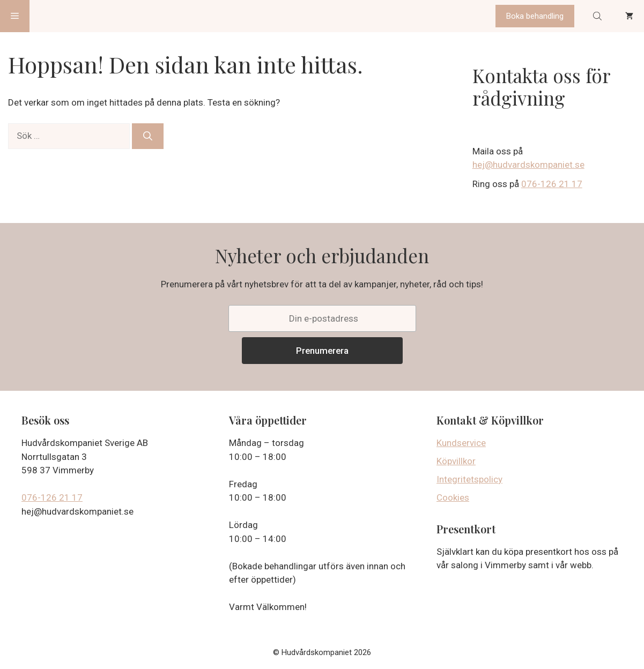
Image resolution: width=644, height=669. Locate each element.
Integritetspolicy (469, 479)
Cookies (453, 497)
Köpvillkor (456, 461)
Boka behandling (535, 16)
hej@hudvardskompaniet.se (528, 165)
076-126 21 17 (552, 184)
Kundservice (461, 443)
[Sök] (148, 136)
